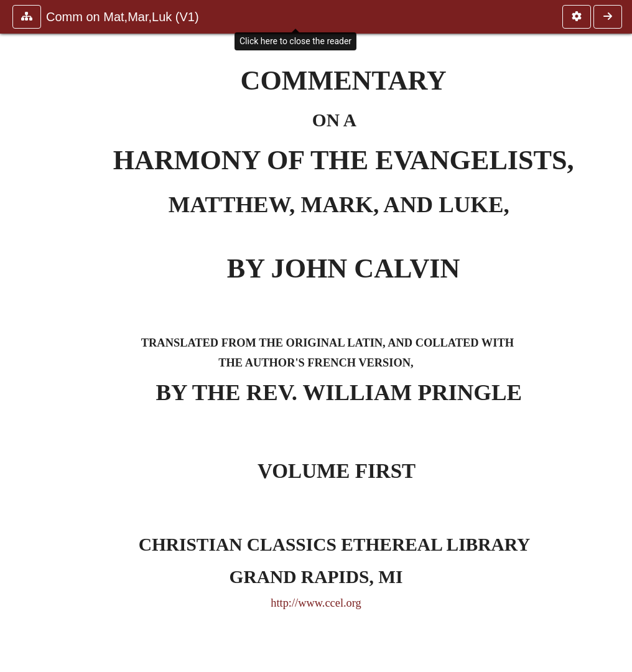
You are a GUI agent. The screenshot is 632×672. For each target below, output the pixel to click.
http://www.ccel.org (316, 603)
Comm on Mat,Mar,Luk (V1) (123, 17)
